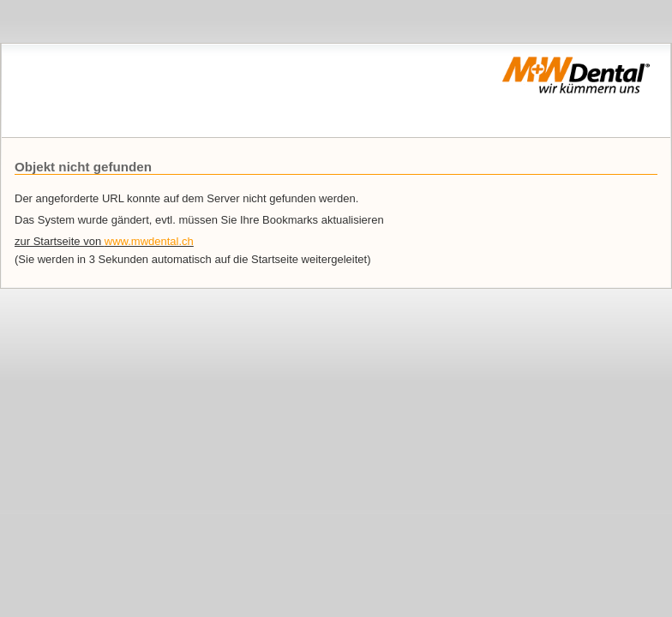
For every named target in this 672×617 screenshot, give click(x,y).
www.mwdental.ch (149, 241)
